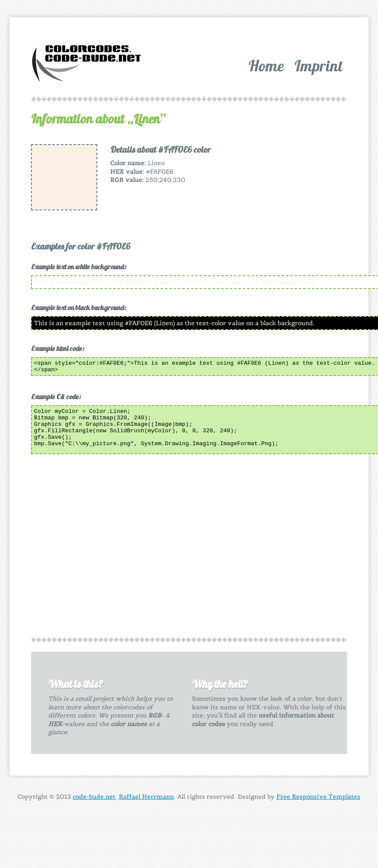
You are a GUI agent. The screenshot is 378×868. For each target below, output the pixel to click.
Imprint (319, 66)
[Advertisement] (278, 198)
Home (266, 66)
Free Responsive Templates (318, 799)
